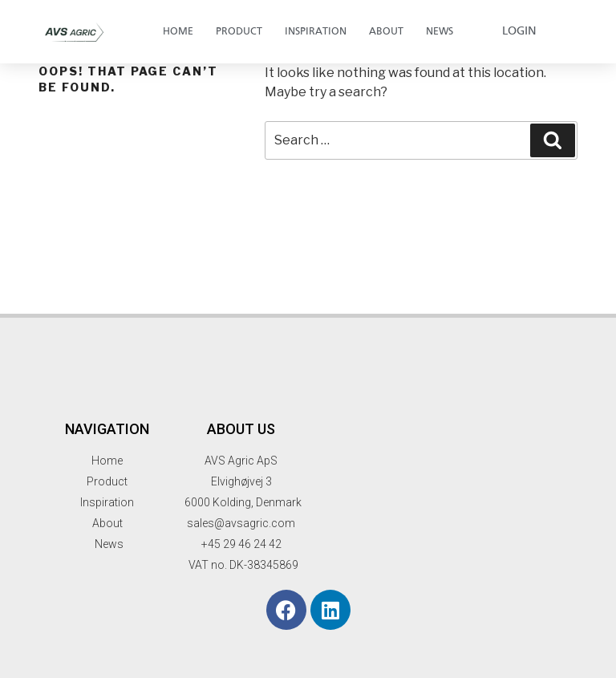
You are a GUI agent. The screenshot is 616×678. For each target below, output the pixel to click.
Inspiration (316, 32)
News (440, 32)
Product (239, 32)
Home (178, 32)
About (386, 32)
